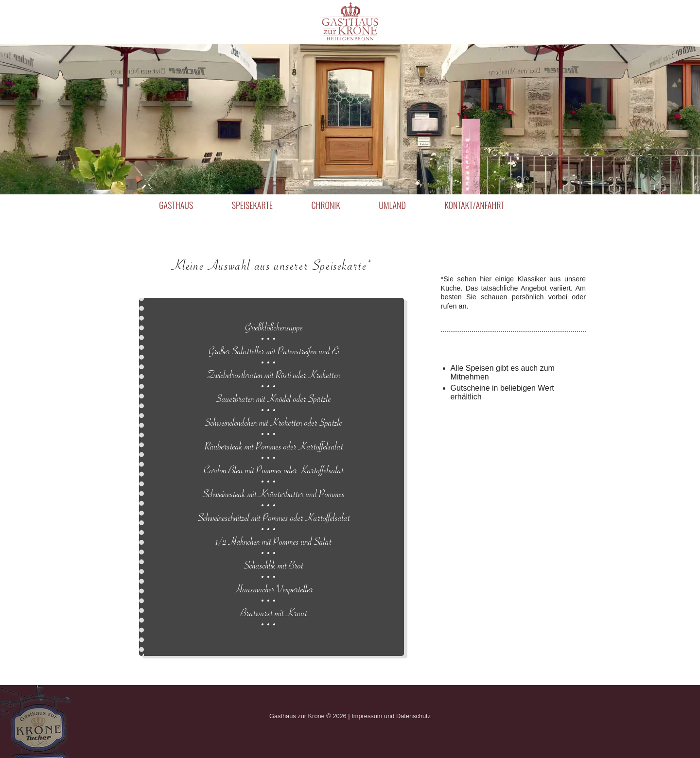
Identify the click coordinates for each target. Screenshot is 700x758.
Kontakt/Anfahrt (474, 205)
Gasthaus (176, 205)
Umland (392, 205)
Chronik (325, 205)
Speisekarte (252, 205)
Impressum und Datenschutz (391, 716)
